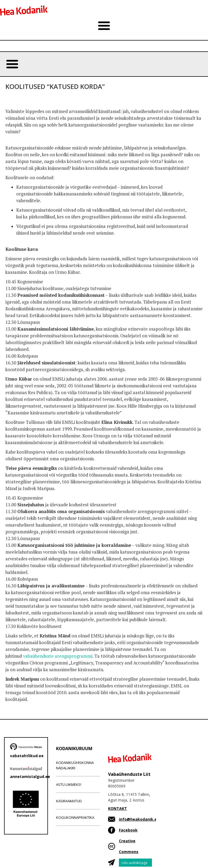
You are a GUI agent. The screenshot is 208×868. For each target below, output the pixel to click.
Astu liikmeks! (69, 784)
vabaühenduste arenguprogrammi (58, 656)
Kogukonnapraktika (75, 817)
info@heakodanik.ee (139, 819)
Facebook (128, 830)
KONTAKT (118, 808)
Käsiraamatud (69, 801)
